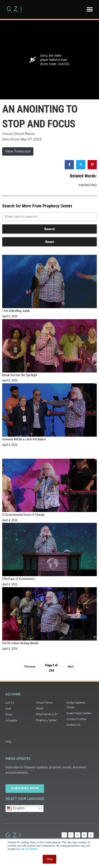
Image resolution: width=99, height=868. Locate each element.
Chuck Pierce (24, 134)
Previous (30, 667)
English (16, 808)
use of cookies (29, 849)
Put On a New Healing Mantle (20, 643)
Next (71, 667)
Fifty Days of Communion (18, 579)
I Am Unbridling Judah (16, 311)
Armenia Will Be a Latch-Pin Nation (24, 439)
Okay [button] (49, 859)
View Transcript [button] (18, 151)
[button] (90, 9)
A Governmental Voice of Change (23, 515)
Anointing (88, 185)
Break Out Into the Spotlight (20, 375)
